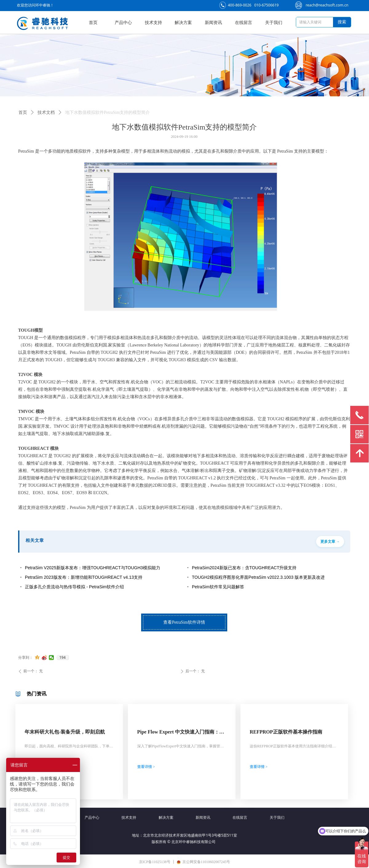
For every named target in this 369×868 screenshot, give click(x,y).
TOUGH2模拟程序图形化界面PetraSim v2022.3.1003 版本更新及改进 (258, 577)
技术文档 (46, 112)
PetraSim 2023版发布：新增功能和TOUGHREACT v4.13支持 (84, 577)
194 (63, 658)
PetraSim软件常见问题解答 (218, 587)
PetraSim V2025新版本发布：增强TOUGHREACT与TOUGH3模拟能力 (93, 568)
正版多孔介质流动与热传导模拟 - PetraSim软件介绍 (74, 587)
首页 (23, 112)
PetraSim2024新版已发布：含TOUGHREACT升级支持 (244, 568)
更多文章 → (330, 542)
